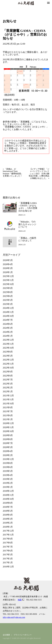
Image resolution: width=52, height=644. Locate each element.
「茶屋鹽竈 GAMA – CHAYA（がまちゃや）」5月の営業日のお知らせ (28, 207)
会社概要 (6, 635)
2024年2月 (8, 332)
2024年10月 (8, 316)
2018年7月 (8, 507)
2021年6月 (8, 415)
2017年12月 (8, 531)
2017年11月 (8, 535)
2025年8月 (8, 292)
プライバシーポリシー (23, 635)
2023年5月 (8, 356)
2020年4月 (8, 451)
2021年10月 (8, 404)
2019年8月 (8, 463)
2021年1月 (8, 419)
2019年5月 (8, 471)
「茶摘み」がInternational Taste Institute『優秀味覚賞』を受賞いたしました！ (13, 172)
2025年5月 (8, 300)
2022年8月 (8, 376)
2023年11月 (8, 344)
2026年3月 (8, 268)
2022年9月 (8, 372)
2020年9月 (8, 435)
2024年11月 (8, 312)
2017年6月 (8, 551)
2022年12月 (8, 360)
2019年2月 (8, 483)
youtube (29, 629)
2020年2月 (8, 455)
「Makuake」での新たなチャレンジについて (27, 224)
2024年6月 (8, 324)
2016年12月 (8, 567)
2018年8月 (8, 503)
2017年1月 (8, 563)
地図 (20, 600)
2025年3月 (8, 304)
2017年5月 (8, 555)
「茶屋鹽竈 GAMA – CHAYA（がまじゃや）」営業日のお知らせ (25, 35)
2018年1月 (8, 527)
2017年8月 (8, 543)
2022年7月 (8, 380)
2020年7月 (8, 443)
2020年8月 (8, 439)
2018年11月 (8, 495)
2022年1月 (8, 391)
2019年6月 (8, 467)
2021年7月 (8, 411)
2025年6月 (8, 296)
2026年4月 (8, 264)
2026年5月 (8, 260)
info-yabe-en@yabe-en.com (14, 617)
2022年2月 (8, 388)
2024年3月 (8, 328)
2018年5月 (8, 511)
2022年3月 (8, 384)
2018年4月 (8, 515)
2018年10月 (8, 499)
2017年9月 (8, 539)
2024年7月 (8, 320)
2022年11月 (8, 364)
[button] (48, 3)
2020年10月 (8, 431)
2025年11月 (8, 280)
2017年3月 (8, 559)
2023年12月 (8, 340)
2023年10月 (8, 348)
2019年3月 (8, 479)
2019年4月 (8, 475)
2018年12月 (8, 491)
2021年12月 (8, 396)
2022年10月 (8, 368)
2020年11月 (8, 427)
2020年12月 (8, 423)
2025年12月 (8, 276)
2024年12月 (8, 308)
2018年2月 (8, 523)
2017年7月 (8, 547)
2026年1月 (8, 272)
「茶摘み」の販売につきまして (27, 239)
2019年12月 (8, 459)
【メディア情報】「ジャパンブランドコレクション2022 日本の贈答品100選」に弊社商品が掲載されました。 (39, 174)
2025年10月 (8, 284)
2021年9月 (8, 407)
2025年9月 (8, 288)
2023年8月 (8, 352)
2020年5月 (8, 447)
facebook (21, 629)
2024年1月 (8, 336)
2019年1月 (8, 487)
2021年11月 (8, 399)
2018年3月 (8, 519)
